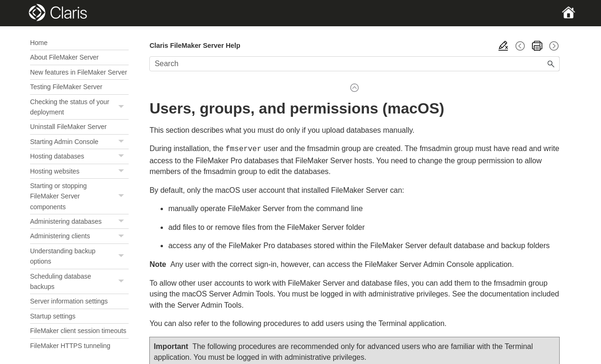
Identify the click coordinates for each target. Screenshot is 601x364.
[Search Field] (354, 64)
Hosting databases (79, 156)
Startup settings (53, 316)
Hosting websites (79, 171)
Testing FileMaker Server (66, 87)
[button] (122, 107)
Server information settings (69, 301)
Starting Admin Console (79, 142)
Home (39, 43)
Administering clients (79, 236)
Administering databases (79, 222)
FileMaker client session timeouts (78, 331)
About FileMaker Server (64, 57)
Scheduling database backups (79, 282)
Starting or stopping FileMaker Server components (79, 196)
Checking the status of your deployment (79, 107)
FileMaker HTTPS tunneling (70, 346)
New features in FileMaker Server (79, 72)
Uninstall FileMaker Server (68, 127)
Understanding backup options (79, 256)
